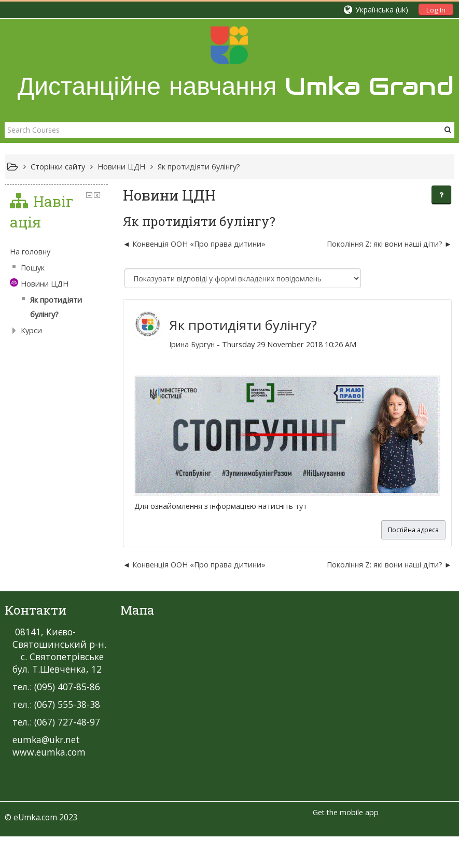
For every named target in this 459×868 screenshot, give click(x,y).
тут (301, 506)
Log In (436, 10)
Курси (31, 330)
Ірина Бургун (192, 344)
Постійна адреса (413, 530)
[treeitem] (56, 252)
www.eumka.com (49, 752)
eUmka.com (35, 817)
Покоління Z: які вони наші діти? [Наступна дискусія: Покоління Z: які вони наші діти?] (385, 244)
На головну (30, 252)
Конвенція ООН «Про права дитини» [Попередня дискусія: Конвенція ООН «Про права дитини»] (199, 244)
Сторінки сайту (58, 167)
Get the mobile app (346, 812)
